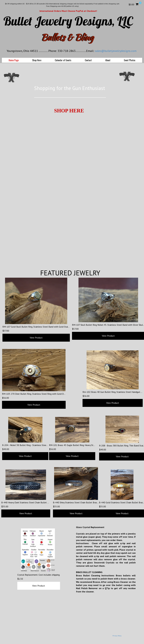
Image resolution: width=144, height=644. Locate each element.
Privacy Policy (117, 636)
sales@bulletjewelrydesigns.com (116, 51)
